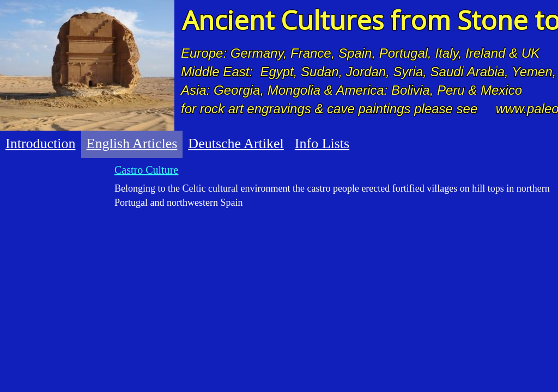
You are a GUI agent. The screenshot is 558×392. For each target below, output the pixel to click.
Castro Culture (146, 170)
